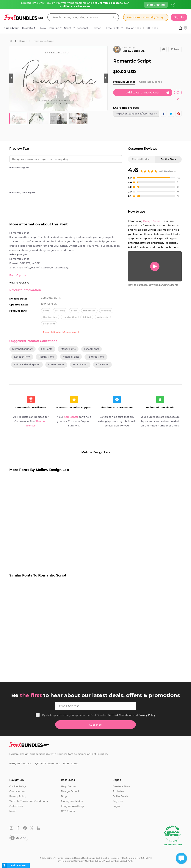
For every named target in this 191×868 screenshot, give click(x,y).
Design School (152, 221)
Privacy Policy (147, 715)
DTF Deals (152, 28)
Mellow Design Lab (134, 51)
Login (116, 806)
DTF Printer (68, 811)
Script (68, 28)
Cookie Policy (18, 786)
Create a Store (121, 786)
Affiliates (118, 791)
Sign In (179, 17)
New (43, 28)
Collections (16, 806)
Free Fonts (113, 28)
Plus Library (11, 28)
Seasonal (82, 28)
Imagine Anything (72, 806)
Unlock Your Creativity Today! (146, 17)
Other (97, 28)
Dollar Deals (134, 28)
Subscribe (95, 725)
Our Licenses (17, 791)
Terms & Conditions (120, 715)
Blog (64, 796)
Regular (54, 28)
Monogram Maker (72, 801)
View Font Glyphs (19, 283)
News (13, 811)
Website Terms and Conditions (29, 801)
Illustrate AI (29, 28)
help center (71, 417)
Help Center (68, 786)
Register (118, 801)
